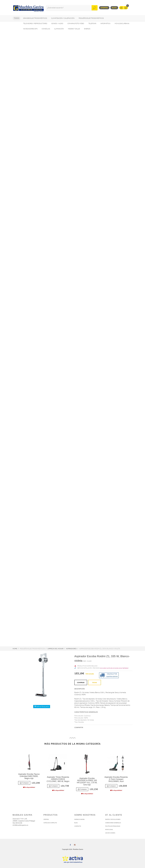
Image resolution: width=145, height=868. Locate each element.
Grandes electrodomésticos (35, 18)
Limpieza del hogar (55, 649)
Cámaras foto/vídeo (76, 24)
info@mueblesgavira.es (20, 825)
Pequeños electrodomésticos (91, 18)
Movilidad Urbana (122, 24)
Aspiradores (71, 649)
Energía (87, 29)
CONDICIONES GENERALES (113, 823)
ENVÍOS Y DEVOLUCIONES (113, 819)
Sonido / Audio (57, 24)
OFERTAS (46, 819)
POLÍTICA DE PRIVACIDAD (113, 826)
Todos (17, 18)
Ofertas (104, 8)
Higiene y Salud (74, 29)
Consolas (46, 29)
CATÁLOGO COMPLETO (50, 823)
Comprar (24, 783)
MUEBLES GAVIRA (79, 819)
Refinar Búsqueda (42, 707)
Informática (105, 24)
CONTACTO (78, 826)
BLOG (76, 823)
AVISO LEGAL (109, 830)
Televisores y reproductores (35, 24)
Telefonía (92, 24)
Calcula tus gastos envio (109, 675)
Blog (114, 8)
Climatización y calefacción (63, 18)
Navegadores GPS (30, 29)
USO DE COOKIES (110, 833)
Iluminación (59, 29)
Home (15, 649)
